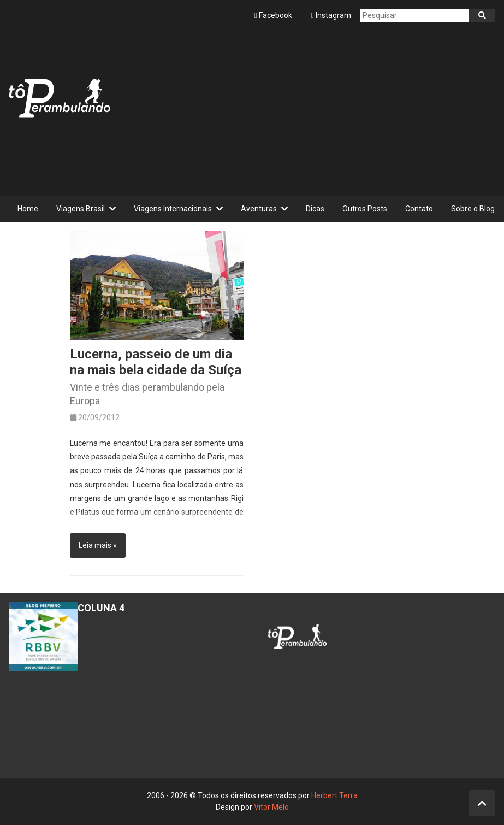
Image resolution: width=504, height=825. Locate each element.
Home (28, 209)
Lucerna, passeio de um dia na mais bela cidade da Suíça (156, 362)
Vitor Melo (271, 807)
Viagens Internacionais (173, 209)
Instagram (331, 15)
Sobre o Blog (473, 209)
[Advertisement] (307, 107)
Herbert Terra (334, 795)
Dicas (315, 209)
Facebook (274, 15)
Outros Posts (365, 209)
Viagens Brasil (81, 209)
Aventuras (259, 209)
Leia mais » (98, 545)
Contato (419, 209)
